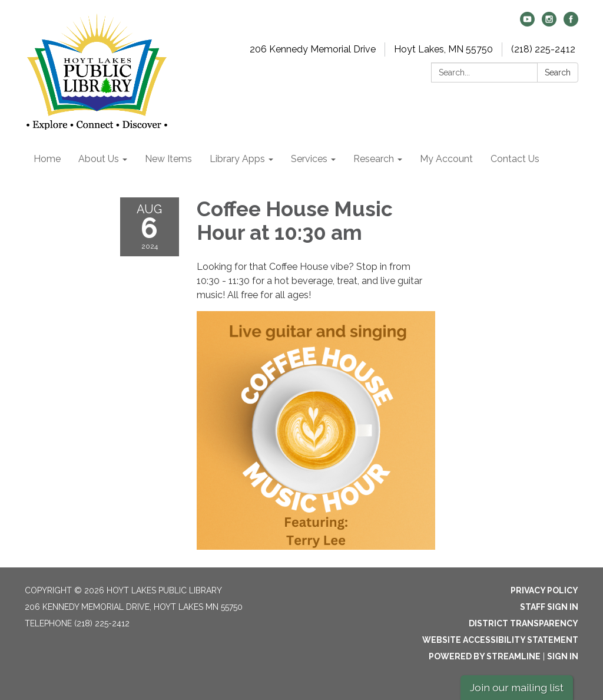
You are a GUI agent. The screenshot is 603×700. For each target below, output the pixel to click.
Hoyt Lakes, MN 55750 (443, 49)
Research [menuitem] (374, 159)
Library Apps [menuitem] (237, 159)
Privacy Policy (544, 590)
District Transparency (524, 623)
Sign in (563, 656)
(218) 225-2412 (543, 49)
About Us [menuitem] (99, 159)
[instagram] (549, 23)
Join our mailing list (517, 687)
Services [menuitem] (309, 159)
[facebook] (571, 23)
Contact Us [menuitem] (515, 159)
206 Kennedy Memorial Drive (313, 49)
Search (558, 72)
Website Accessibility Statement (500, 640)
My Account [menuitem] (446, 159)
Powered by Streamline (485, 656)
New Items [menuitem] (168, 159)
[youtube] (527, 23)
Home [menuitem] (47, 159)
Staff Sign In (549, 607)
